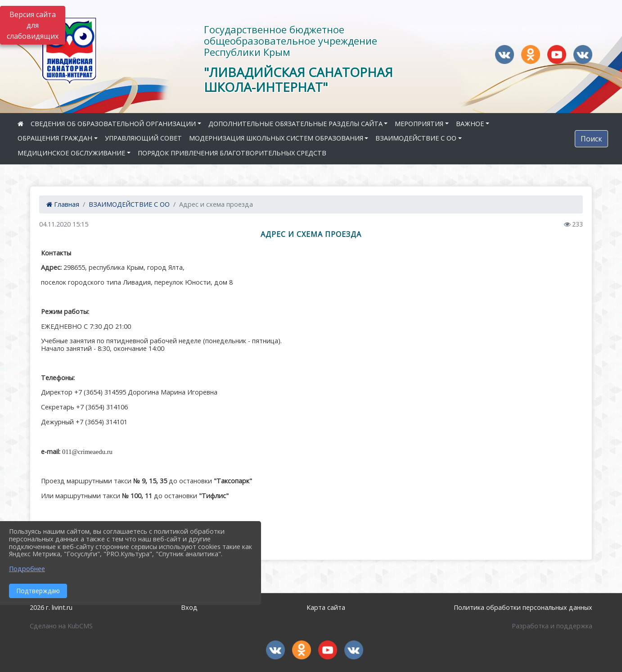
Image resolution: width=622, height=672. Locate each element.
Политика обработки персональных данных (523, 607)
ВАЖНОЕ (470, 124)
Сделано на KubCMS (61, 626)
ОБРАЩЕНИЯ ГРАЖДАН (55, 138)
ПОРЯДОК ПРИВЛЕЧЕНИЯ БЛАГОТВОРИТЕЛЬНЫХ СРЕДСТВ (232, 153)
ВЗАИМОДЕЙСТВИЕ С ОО (416, 138)
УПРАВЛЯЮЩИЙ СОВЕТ (143, 138)
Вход (189, 607)
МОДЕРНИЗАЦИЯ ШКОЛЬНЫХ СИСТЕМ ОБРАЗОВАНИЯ (276, 138)
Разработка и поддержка (552, 626)
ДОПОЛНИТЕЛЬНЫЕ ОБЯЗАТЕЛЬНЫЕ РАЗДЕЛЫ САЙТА (295, 124)
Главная (63, 204)
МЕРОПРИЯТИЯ (419, 124)
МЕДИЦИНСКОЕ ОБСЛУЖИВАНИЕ (71, 153)
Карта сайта (326, 607)
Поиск (591, 139)
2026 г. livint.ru (51, 607)
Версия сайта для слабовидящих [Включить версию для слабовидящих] (33, 25)
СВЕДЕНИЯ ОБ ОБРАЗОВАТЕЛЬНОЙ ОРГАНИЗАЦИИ (113, 124)
